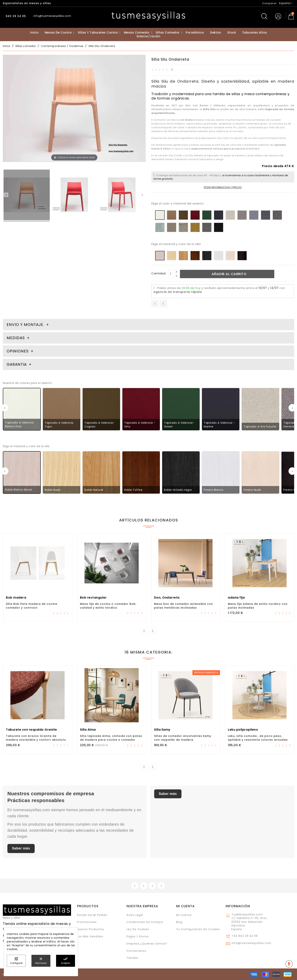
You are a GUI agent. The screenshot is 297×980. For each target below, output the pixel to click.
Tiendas (132, 958)
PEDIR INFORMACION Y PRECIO (223, 187)
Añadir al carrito (229, 274)
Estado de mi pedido (92, 915)
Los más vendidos (90, 936)
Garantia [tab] (17, 364)
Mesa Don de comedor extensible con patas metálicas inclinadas (183, 606)
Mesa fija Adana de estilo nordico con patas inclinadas (258, 606)
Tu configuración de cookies (198, 929)
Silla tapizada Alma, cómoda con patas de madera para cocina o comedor (111, 738)
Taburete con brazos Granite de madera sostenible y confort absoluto (36, 738)
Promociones (87, 922)
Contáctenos (136, 951)
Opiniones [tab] (18, 351)
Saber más (21, 848)
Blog (179, 922)
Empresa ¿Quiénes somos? (147, 944)
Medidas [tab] (16, 338)
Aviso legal (135, 915)
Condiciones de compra (145, 922)
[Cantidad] (171, 274)
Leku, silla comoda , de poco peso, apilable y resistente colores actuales (258, 738)
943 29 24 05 (15, 16)
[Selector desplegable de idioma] (286, 3)
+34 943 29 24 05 (245, 936)
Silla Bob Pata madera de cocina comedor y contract (32, 606)
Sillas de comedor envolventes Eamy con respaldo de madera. (183, 738)
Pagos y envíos (138, 936)
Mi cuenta (185, 906)
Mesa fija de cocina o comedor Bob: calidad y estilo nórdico (108, 606)
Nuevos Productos (91, 929)
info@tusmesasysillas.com (252, 943)
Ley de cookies (138, 929)
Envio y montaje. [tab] (25, 325)
